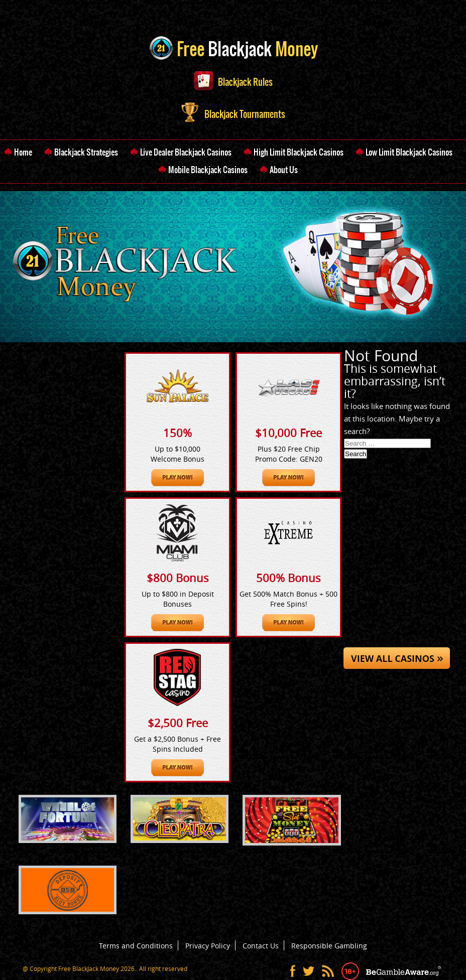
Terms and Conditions (136, 946)
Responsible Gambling (329, 946)
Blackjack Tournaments (233, 114)
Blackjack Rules (233, 82)
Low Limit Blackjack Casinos (409, 152)
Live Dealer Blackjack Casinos (186, 152)
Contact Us (261, 946)
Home (23, 152)
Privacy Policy (208, 946)
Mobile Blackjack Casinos (208, 170)
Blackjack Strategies (86, 152)
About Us (284, 170)
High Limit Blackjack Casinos (299, 152)
